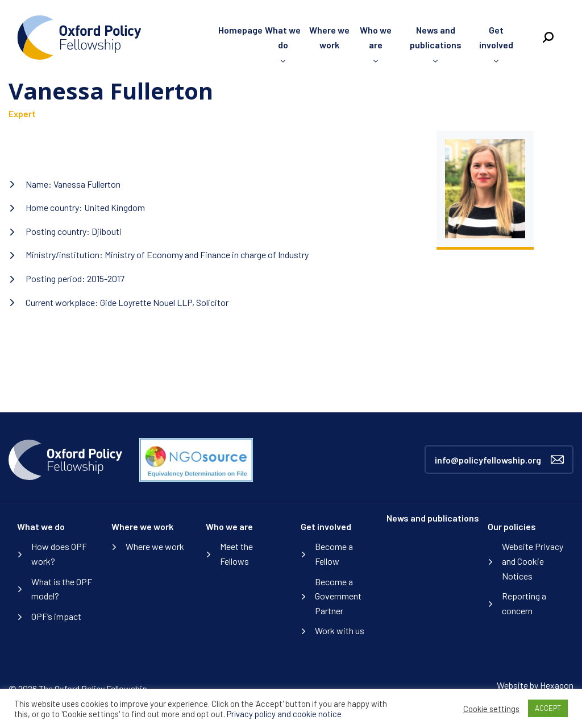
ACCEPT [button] (548, 708)
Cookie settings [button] (491, 709)
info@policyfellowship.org (499, 459)
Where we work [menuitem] (329, 37)
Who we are (229, 526)
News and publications (433, 518)
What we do (41, 526)
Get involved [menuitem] (496, 37)
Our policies (512, 526)
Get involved (326, 526)
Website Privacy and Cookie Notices (533, 561)
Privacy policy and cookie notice (284, 714)
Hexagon (557, 685)
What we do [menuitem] (283, 37)
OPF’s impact (56, 616)
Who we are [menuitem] (376, 37)
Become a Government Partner (338, 596)
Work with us (340, 630)
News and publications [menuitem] (436, 37)
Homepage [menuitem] (240, 30)
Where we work (142, 526)
